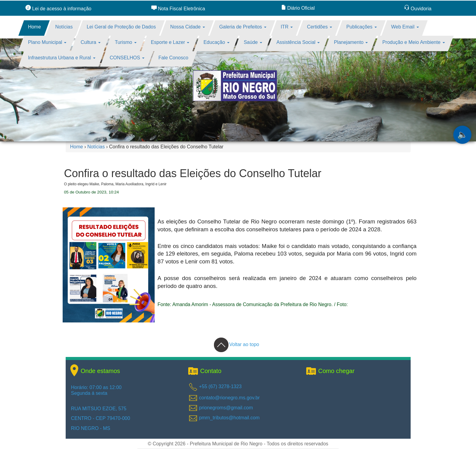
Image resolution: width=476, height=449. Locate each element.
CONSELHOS (127, 58)
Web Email (405, 27)
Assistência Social (298, 42)
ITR (287, 27)
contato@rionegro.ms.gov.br (230, 398)
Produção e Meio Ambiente (414, 42)
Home (34, 27)
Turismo (126, 42)
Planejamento (351, 42)
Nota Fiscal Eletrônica (178, 9)
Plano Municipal (47, 42)
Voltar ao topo (237, 344)
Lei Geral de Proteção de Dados (121, 27)
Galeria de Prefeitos (243, 27)
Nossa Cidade (187, 27)
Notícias (64, 27)
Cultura (91, 42)
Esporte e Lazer (170, 42)
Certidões (320, 27)
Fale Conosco (174, 58)
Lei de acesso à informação (58, 9)
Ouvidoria (418, 9)
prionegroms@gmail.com (226, 408)
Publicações (361, 27)
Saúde (253, 42)
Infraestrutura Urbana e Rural (62, 58)
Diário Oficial (298, 8)
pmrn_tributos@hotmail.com (229, 418)
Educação (217, 42)
